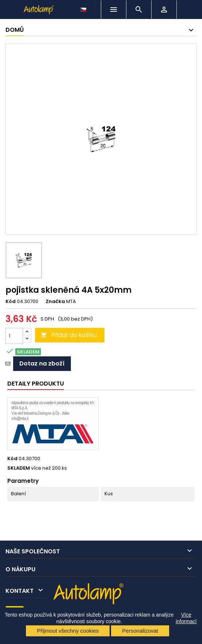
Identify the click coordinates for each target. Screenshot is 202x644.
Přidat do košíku (69, 335)
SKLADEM (19, 468)
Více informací (186, 618)
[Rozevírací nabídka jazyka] (84, 8)
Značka (55, 302)
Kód (11, 302)
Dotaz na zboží (42, 363)
